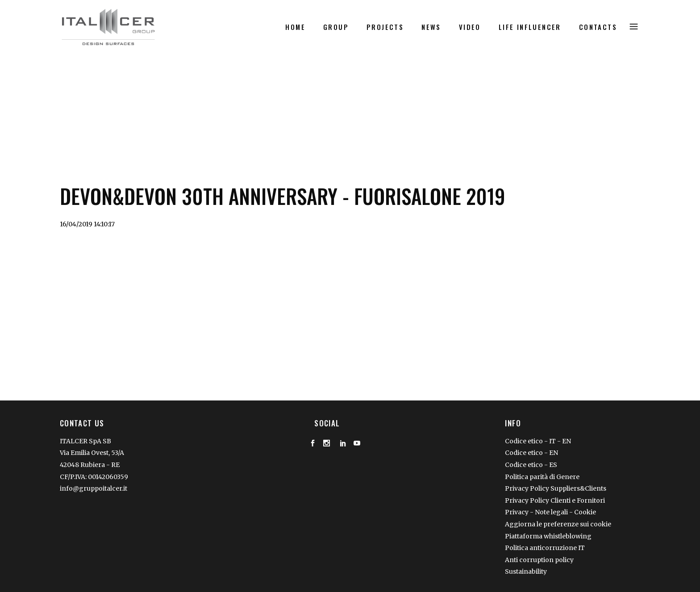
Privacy (517, 512)
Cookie (585, 512)
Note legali (552, 512)
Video (92, 92)
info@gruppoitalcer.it (94, 488)
